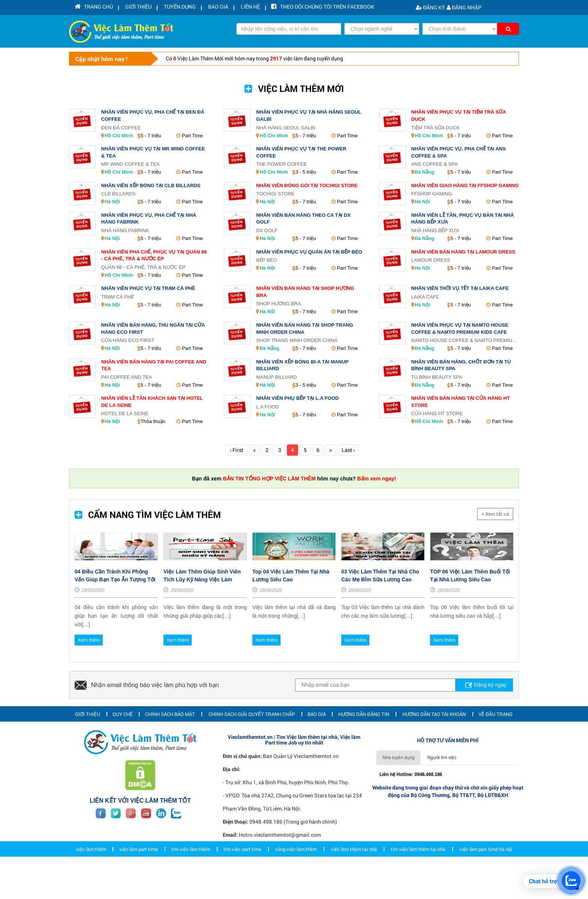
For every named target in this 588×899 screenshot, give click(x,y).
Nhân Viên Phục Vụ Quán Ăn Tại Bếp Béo (309, 252)
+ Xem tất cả (495, 514)
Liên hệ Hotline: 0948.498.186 (411, 809)
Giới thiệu (88, 748)
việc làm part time (139, 883)
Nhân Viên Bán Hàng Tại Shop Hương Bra (305, 292)
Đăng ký (430, 7)
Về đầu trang (496, 748)
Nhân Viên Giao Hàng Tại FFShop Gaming (465, 185)
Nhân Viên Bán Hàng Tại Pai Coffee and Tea (154, 365)
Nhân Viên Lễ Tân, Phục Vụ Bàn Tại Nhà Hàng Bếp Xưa (463, 219)
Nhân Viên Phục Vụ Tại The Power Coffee (301, 152)
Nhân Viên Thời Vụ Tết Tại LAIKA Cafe (460, 288)
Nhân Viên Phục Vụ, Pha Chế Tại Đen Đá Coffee (153, 116)
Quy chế (123, 748)
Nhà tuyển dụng (398, 792)
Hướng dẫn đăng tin (364, 748)
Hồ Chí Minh (119, 136)
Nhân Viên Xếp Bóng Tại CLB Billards (151, 185)
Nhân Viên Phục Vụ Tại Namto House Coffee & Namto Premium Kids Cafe (460, 329)
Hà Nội (112, 202)
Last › (348, 450)
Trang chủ (92, 7)
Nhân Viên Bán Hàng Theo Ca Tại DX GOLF (303, 219)
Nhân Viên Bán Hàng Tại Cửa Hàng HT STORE (461, 402)
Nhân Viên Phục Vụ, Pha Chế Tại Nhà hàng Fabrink (149, 219)
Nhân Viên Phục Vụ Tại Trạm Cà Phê (148, 288)
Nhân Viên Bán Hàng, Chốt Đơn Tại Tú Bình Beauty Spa (461, 365)
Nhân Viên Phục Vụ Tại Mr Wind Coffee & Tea (153, 152)
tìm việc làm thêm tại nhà (418, 883)
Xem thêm (89, 674)
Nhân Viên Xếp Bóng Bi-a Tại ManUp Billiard (302, 365)
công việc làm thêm (296, 883)
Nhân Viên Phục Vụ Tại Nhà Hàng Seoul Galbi (309, 116)
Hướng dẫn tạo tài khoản (434, 748)
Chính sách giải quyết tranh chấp (252, 748)
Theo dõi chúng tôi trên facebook (302, 7)
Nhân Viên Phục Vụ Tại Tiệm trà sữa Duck (459, 116)
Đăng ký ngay (481, 717)
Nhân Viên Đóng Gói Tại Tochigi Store (307, 185)
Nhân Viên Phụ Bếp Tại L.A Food (297, 398)
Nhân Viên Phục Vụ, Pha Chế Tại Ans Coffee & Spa (459, 152)
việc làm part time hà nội (486, 883)
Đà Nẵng (425, 172)
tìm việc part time (242, 883)
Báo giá (317, 748)
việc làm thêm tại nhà (354, 883)
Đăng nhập (464, 7)
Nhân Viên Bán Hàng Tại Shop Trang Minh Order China (304, 329)
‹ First (237, 450)
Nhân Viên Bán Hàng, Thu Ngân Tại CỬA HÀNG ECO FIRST (153, 329)
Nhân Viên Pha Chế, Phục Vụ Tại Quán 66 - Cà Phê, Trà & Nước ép (154, 255)
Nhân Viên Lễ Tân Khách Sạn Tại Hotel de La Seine (152, 402)
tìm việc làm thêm (191, 883)
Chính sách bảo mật (170, 748)
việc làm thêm (91, 883)
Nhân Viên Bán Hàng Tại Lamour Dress (463, 252)
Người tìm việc (442, 792)
